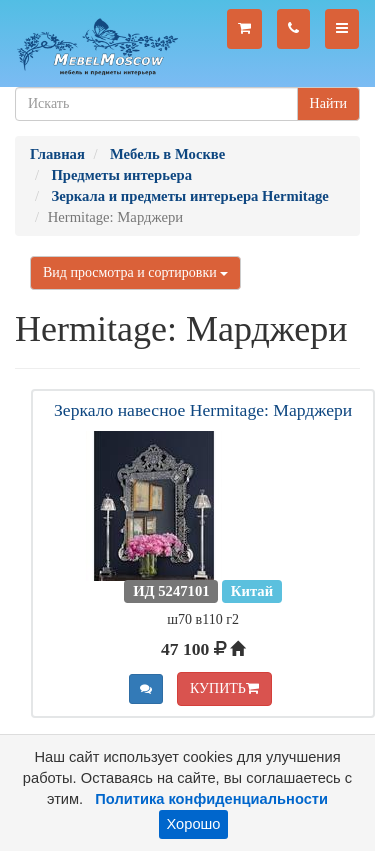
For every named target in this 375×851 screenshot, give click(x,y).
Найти (328, 103)
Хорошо (194, 824)
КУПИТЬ (224, 688)
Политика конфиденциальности (211, 799)
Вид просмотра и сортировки (135, 272)
